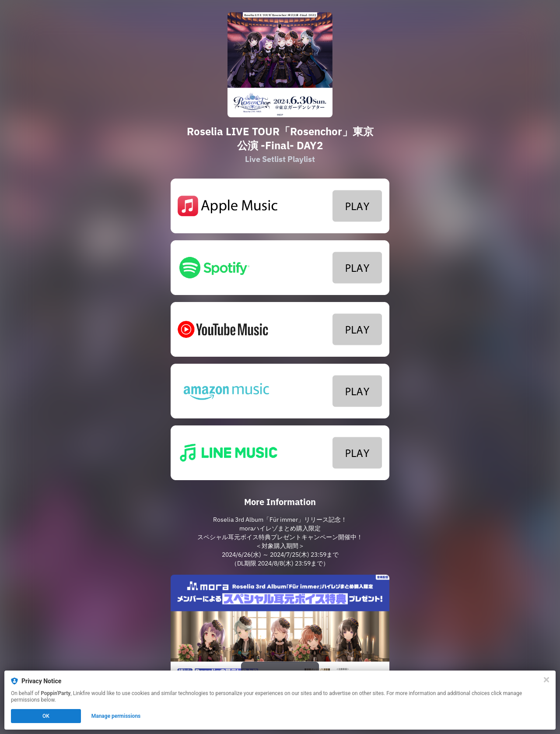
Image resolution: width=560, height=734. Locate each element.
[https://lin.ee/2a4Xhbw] (280, 453)
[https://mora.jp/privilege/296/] (280, 636)
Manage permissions (116, 716)
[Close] (546, 680)
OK (46, 716)
